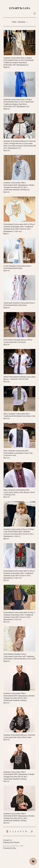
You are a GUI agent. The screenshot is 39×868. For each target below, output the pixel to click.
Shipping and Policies (11, 858)
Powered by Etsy (10, 864)
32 (32, 847)
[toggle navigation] (35, 13)
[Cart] (33, 861)
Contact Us (7, 856)
